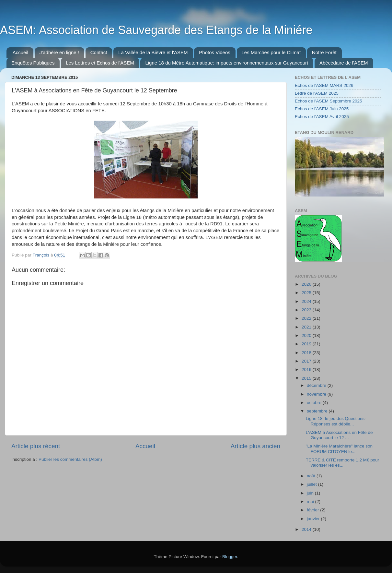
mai (311, 501)
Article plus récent (36, 446)
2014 (307, 529)
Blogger (230, 557)
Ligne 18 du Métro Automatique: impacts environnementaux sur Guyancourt (227, 63)
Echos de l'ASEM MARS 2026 (324, 85)
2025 (307, 293)
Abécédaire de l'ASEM (344, 63)
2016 (307, 370)
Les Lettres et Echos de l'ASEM (100, 63)
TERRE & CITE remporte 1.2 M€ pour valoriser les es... (343, 463)
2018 (307, 353)
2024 (307, 301)
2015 (307, 378)
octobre (315, 403)
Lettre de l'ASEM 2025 (317, 93)
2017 (307, 361)
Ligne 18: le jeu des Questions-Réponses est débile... (336, 421)
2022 (307, 318)
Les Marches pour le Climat (271, 52)
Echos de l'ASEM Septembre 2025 (328, 101)
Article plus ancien (255, 446)
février (313, 510)
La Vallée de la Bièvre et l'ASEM (153, 52)
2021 (307, 327)
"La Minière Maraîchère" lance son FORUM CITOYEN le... (339, 449)
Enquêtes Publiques (33, 63)
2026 (307, 284)
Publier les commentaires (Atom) (70, 459)
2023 (307, 310)
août (312, 476)
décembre (317, 385)
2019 (307, 344)
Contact (99, 52)
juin (311, 493)
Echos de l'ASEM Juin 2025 (322, 109)
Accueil (20, 52)
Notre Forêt (324, 52)
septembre (318, 411)
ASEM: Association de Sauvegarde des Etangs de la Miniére (156, 30)
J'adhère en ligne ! (59, 52)
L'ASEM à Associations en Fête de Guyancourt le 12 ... (339, 435)
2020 (307, 335)
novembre (317, 394)
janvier (314, 519)
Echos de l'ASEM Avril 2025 (322, 117)
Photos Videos (214, 52)
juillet (312, 484)
